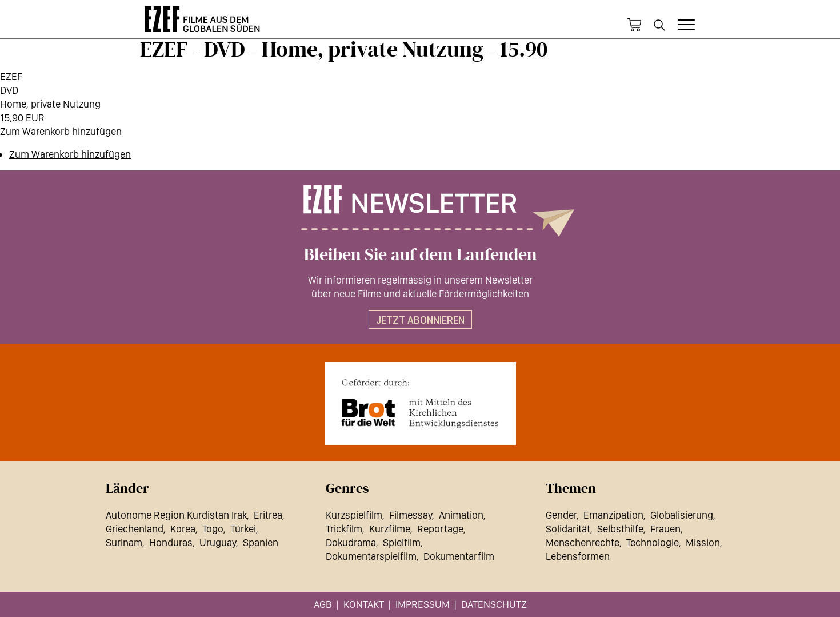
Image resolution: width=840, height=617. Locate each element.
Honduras (171, 542)
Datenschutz (494, 604)
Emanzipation (613, 515)
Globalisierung (682, 515)
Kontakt (364, 604)
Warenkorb (634, 25)
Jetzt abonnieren (420, 320)
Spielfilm (402, 542)
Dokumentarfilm (459, 556)
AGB (323, 604)
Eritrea (268, 515)
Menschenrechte (583, 542)
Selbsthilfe (620, 529)
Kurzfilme (390, 529)
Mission (703, 542)
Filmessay (411, 515)
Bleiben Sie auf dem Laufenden (420, 255)
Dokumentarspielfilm (371, 556)
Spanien (261, 542)
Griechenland (135, 529)
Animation (461, 515)
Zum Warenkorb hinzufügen (61, 131)
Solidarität (568, 529)
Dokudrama (351, 542)
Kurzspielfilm (354, 515)
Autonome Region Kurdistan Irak (176, 515)
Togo (213, 529)
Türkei (243, 529)
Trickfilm (344, 529)
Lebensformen (578, 556)
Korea (183, 529)
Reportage (440, 529)
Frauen (665, 529)
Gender (561, 515)
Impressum (423, 604)
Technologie (653, 542)
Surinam (124, 542)
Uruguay (218, 542)
